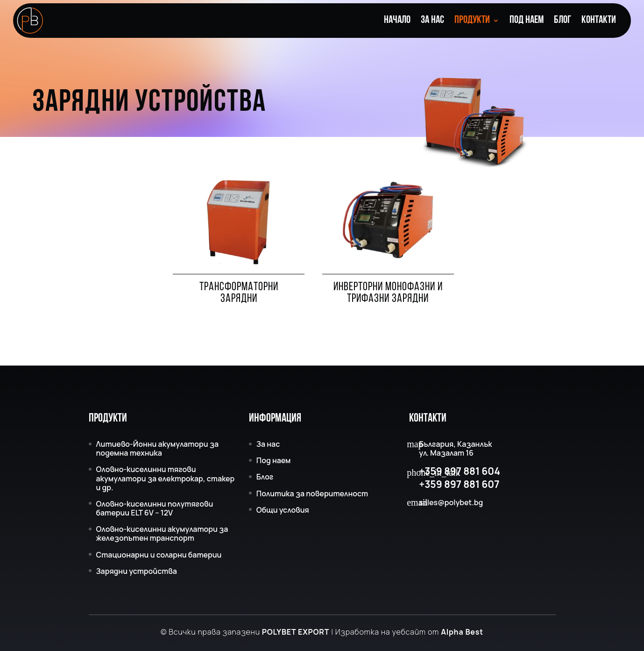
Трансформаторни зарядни (239, 293)
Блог (563, 21)
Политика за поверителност (312, 494)
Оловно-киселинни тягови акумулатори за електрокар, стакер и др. (166, 478)
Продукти (472, 21)
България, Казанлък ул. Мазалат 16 (456, 449)
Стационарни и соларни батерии (159, 555)
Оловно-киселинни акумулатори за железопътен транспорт (162, 533)
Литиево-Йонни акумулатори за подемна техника (158, 448)
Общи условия (283, 510)
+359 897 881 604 (460, 471)
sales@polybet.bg (451, 503)
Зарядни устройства (137, 571)
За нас (432, 21)
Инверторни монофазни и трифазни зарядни (388, 293)
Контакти (599, 21)
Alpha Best (462, 632)
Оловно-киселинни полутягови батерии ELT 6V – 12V (155, 508)
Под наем (527, 21)
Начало (397, 21)
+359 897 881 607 (459, 484)
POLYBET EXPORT (296, 632)
